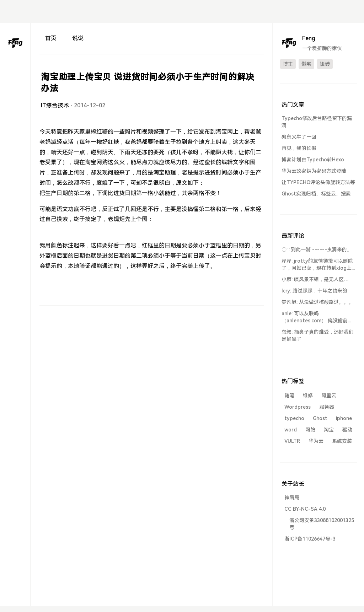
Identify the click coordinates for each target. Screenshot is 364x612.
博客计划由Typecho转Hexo (313, 160)
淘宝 (329, 430)
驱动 (347, 430)
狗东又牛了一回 (299, 137)
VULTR (292, 441)
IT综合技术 (55, 105)
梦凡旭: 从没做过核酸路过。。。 (318, 302)
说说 (78, 38)
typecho (294, 418)
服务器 (327, 407)
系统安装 (342, 441)
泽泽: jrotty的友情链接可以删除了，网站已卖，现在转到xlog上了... (317, 265)
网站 (310, 430)
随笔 (289, 396)
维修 (308, 396)
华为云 (316, 441)
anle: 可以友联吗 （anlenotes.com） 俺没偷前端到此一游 (317, 317)
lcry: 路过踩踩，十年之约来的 (314, 291)
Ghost (320, 418)
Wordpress (298, 407)
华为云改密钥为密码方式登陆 (314, 171)
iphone (344, 418)
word (291, 430)
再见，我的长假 (299, 148)
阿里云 (329, 396)
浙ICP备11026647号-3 (310, 539)
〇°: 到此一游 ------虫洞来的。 (317, 249)
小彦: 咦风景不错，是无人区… (315, 279)
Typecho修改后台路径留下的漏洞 (317, 122)
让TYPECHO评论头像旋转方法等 (318, 182)
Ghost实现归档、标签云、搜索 (316, 194)
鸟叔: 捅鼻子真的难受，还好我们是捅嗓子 (318, 335)
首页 (51, 38)
